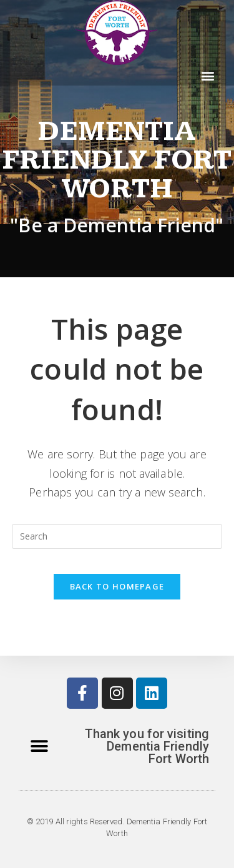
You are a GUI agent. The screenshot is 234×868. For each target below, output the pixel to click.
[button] (208, 75)
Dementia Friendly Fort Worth (117, 160)
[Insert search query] (117, 536)
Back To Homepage (117, 586)
